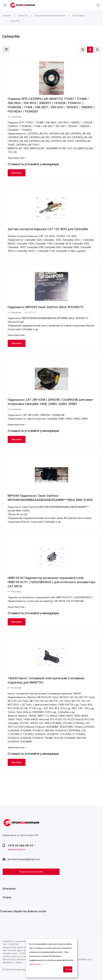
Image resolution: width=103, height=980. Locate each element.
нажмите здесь (35, 964)
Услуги (7, 897)
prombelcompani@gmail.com (24, 859)
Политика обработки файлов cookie (23, 911)
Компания (9, 889)
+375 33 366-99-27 (20, 846)
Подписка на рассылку (31, 872)
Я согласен (69, 969)
